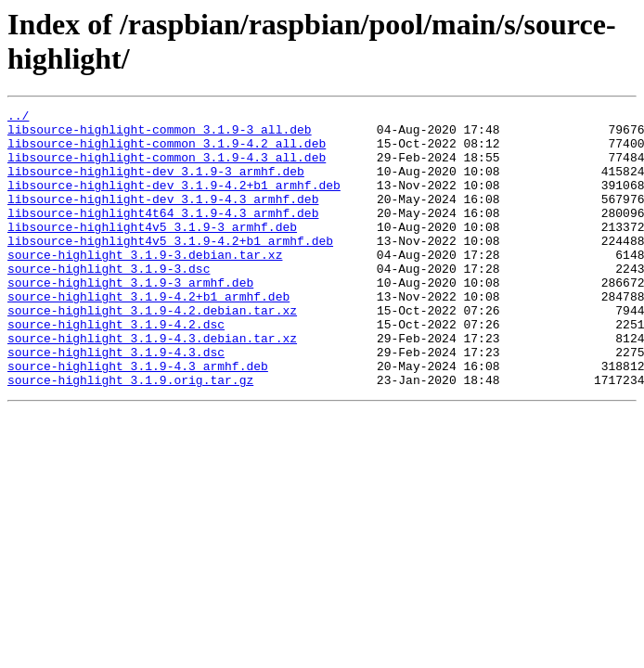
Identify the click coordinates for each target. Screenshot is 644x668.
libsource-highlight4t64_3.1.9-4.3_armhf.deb (163, 235)
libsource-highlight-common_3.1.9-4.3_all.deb (167, 168)
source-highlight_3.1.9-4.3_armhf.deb (138, 418)
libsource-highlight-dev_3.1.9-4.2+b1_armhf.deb (174, 201)
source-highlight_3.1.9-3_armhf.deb (130, 318)
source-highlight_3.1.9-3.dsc (109, 302)
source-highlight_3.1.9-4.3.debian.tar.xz (152, 385)
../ (18, 118)
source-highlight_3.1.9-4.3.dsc (116, 402)
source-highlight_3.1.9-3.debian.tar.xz (145, 285)
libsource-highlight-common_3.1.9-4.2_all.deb (167, 151)
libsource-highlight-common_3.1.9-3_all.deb (160, 135)
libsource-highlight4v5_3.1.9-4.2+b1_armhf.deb (170, 268)
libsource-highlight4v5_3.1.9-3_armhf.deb (152, 251)
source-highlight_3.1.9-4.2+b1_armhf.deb (148, 335)
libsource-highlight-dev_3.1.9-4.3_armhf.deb (163, 218)
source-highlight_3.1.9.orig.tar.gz (130, 435)
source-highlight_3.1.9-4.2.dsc (116, 368)
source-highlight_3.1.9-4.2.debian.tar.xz (152, 352)
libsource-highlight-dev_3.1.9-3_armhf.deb (156, 185)
